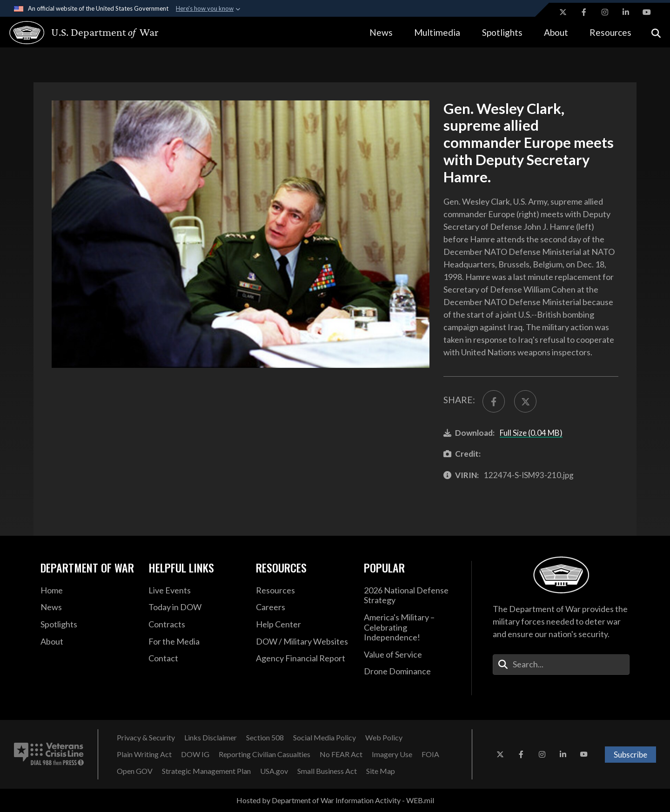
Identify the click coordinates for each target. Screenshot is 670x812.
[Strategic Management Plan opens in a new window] (206, 771)
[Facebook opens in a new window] (584, 12)
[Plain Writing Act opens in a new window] (144, 754)
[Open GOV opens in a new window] (135, 771)
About (556, 32)
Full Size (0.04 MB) (531, 433)
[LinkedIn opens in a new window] (626, 12)
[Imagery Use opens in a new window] (392, 754)
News (381, 32)
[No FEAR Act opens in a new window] (341, 754)
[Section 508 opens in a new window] (265, 738)
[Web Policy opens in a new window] (384, 738)
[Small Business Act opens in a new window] (327, 771)
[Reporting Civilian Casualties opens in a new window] (265, 754)
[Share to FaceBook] (494, 401)
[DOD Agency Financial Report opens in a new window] (303, 659)
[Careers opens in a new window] (303, 607)
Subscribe (630, 755)
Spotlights (502, 32)
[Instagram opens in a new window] (605, 12)
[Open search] (656, 32)
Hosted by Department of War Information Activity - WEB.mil (335, 800)
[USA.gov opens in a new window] (274, 771)
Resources (610, 32)
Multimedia (437, 32)
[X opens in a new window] (563, 12)
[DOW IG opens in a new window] (195, 754)
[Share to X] (525, 401)
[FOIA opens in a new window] (430, 754)
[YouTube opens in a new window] (647, 12)
